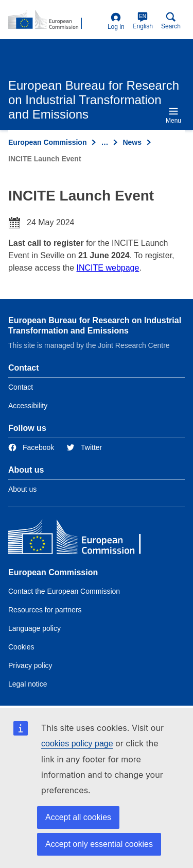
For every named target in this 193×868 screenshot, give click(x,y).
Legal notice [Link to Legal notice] (28, 684)
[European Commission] (83, 539)
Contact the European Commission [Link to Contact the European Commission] (64, 591)
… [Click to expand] (104, 142)
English (143, 21)
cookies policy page (77, 744)
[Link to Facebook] (31, 448)
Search (171, 21)
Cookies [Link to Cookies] (21, 647)
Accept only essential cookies (99, 844)
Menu (173, 115)
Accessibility (28, 406)
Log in (116, 21)
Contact (21, 387)
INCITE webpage (108, 268)
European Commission (47, 142)
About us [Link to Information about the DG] (22, 489)
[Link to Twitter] (84, 448)
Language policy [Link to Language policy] (34, 628)
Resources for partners (45, 610)
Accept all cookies (78, 817)
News (132, 142)
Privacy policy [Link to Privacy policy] (30, 665)
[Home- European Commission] (56, 20)
